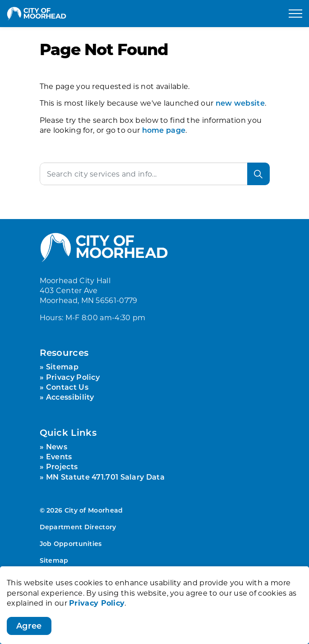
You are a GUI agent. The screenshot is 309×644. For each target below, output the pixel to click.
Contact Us (67, 387)
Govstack (94, 576)
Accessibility (70, 397)
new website (240, 103)
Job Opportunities (71, 544)
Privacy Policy (97, 615)
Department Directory (78, 527)
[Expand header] (295, 14)
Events (59, 456)
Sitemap (62, 366)
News (57, 446)
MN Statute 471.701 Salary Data (105, 477)
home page (164, 130)
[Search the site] (155, 174)
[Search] (258, 174)
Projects (62, 466)
